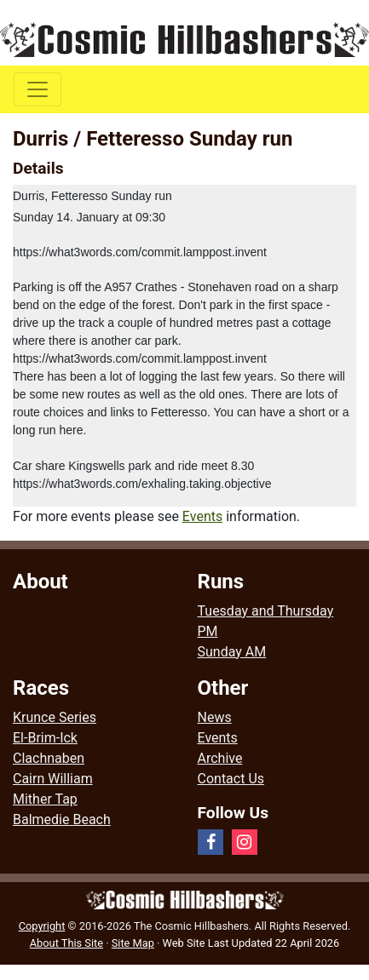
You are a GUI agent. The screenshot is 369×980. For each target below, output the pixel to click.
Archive (220, 758)
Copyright (42, 926)
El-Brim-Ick (45, 738)
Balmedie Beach (62, 820)
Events (202, 516)
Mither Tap (45, 799)
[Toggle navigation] (37, 89)
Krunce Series (55, 717)
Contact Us (231, 779)
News (215, 717)
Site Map (133, 943)
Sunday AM (232, 652)
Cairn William (53, 779)
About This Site (66, 943)
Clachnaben (49, 758)
